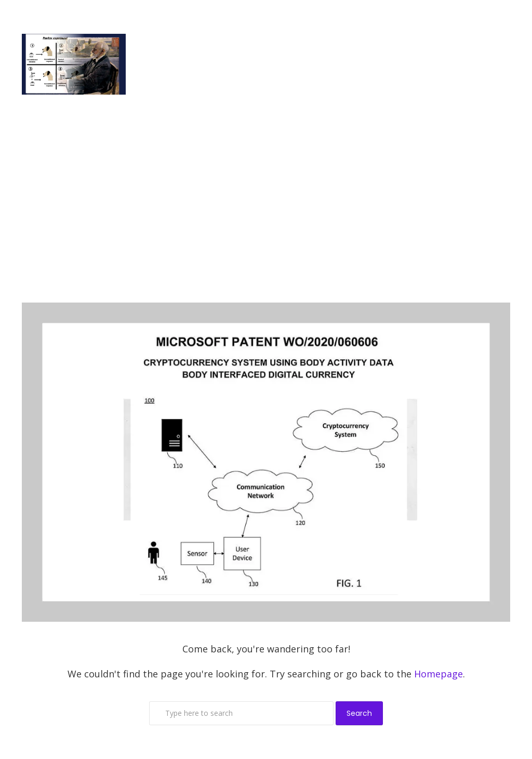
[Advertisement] (266, 199)
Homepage (438, 674)
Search (359, 713)
